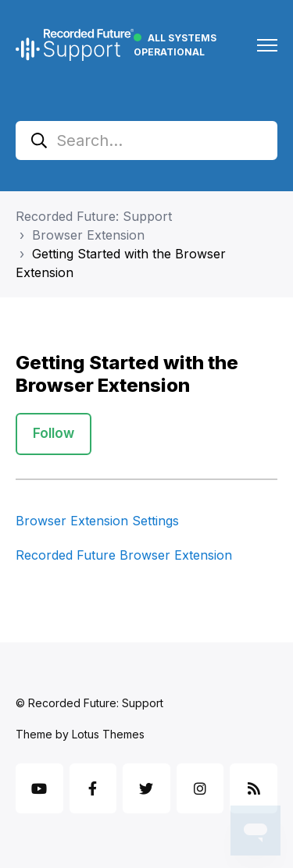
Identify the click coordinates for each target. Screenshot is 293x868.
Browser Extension (88, 235)
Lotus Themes (108, 734)
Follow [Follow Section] (54, 433)
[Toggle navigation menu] (267, 45)
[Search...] (146, 141)
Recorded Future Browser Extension (124, 555)
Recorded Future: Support (94, 216)
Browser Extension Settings (97, 521)
